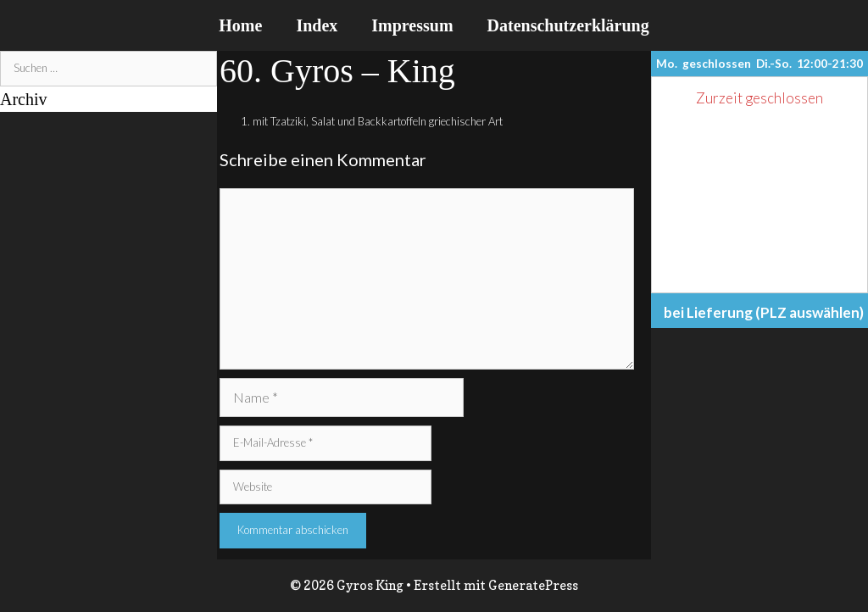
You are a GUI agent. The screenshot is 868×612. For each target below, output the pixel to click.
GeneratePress (533, 585)
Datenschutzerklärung (568, 25)
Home (240, 25)
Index (317, 25)
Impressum (412, 25)
